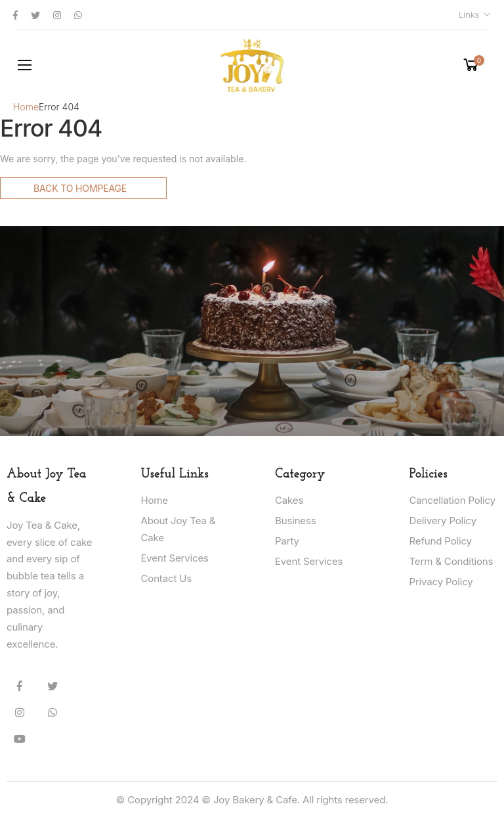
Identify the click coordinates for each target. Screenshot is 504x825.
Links (469, 14)
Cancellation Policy (452, 500)
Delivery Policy (443, 521)
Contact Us (167, 578)
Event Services (175, 558)
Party (287, 541)
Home (26, 107)
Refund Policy (441, 541)
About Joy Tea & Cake (178, 529)
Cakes (289, 500)
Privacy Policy (441, 582)
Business (295, 521)
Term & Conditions (451, 561)
